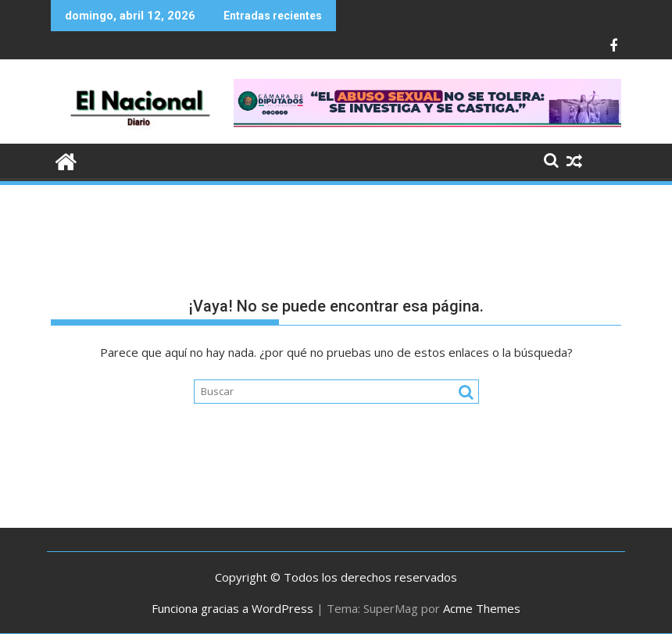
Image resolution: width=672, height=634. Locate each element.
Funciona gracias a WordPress (232, 608)
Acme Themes (482, 608)
